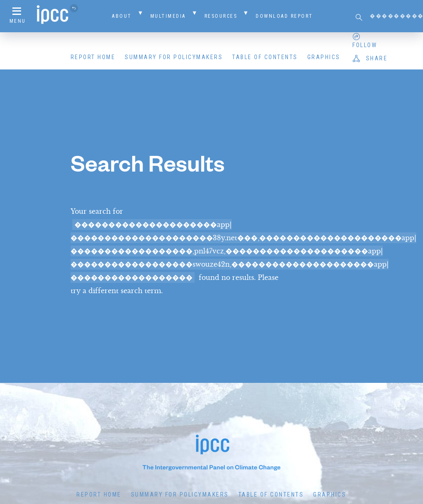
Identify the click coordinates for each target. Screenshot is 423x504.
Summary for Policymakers (174, 57)
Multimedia (168, 16)
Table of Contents (265, 57)
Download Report (284, 16)
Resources (221, 16)
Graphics (324, 57)
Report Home (93, 57)
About (122, 16)
